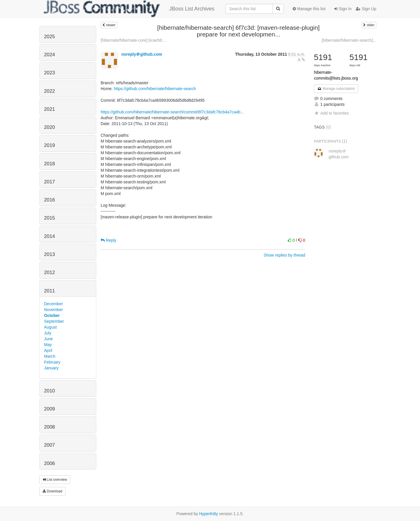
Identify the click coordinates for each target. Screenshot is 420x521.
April (48, 350)
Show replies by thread (284, 255)
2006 (49, 463)
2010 (49, 391)
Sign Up (366, 9)
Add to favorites (331, 113)
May (48, 345)
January (51, 368)
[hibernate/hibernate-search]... (349, 40)
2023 (49, 73)
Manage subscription (336, 89)
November (54, 310)
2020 (49, 127)
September (54, 321)
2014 (49, 236)
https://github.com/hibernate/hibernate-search (155, 89)
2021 (49, 109)
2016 (49, 200)
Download (52, 491)
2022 (49, 91)
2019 (49, 145)
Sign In (343, 9)
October (52, 315)
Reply (108, 240)
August (50, 327)
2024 (49, 55)
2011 (49, 291)
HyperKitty (209, 514)
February (52, 362)
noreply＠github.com (142, 54)
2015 (49, 218)
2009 (49, 409)
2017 (49, 182)
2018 (49, 164)
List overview (55, 480)
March (50, 356)
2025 (49, 37)
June (48, 339)
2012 (49, 272)
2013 (49, 254)
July (48, 333)
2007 (49, 445)
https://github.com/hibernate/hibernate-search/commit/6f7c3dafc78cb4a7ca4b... (172, 112)
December (54, 304)
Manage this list (309, 9)
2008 (49, 427)
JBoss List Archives (129, 9)
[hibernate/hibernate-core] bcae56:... (134, 40)
